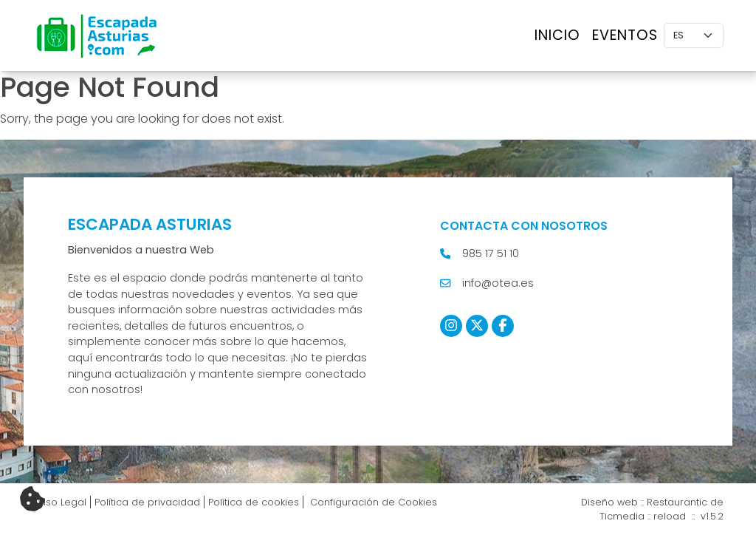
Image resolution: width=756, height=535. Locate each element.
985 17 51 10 (491, 253)
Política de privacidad (147, 502)
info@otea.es (498, 283)
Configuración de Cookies (372, 502)
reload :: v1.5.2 (688, 516)
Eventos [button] (625, 35)
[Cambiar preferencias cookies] (32, 500)
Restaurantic (677, 502)
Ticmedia (622, 516)
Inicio (557, 35)
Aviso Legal (59, 502)
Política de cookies (254, 502)
